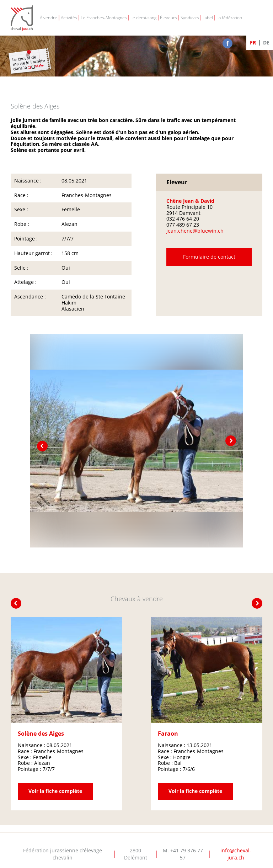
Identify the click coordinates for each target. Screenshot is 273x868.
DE (266, 43)
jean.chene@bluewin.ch (195, 231)
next (231, 441)
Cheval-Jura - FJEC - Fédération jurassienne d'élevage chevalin (22, 18)
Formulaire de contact (209, 257)
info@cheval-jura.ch (236, 854)
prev (42, 446)
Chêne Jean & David (190, 201)
